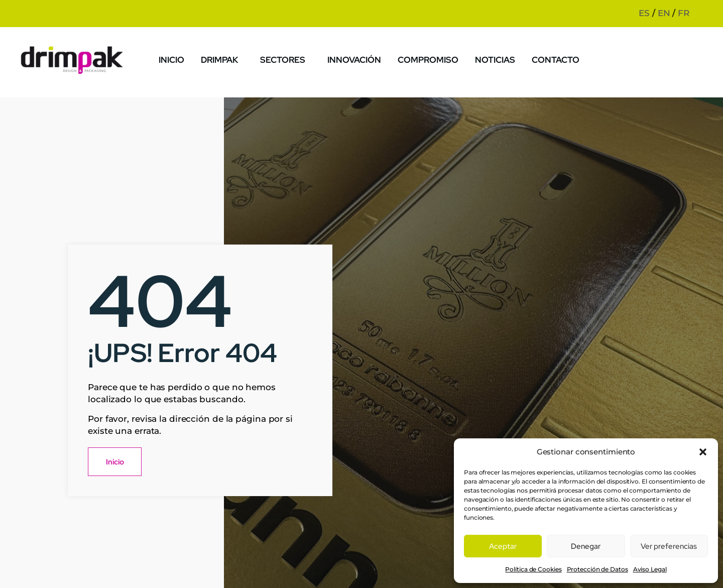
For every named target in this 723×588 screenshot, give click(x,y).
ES (644, 13)
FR (684, 13)
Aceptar (503, 546)
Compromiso (429, 59)
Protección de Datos (597, 569)
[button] (703, 452)
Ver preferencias (669, 546)
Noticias (495, 59)
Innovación (357, 59)
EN (664, 13)
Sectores (290, 59)
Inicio (176, 59)
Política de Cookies (533, 569)
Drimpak (227, 59)
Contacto (554, 59)
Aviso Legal (650, 569)
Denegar (586, 546)
